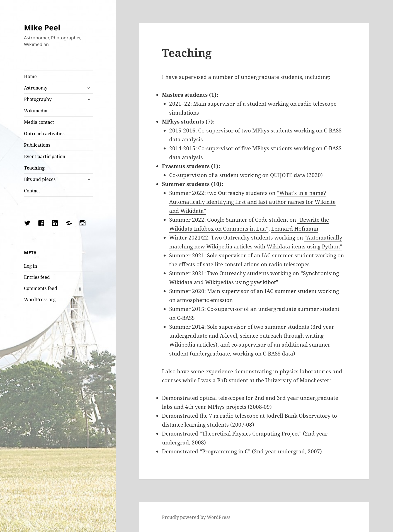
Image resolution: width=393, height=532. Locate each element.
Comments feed (41, 288)
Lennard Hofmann (295, 229)
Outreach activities (44, 134)
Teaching (34, 168)
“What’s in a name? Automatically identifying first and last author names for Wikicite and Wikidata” (252, 202)
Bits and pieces (40, 179)
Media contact (39, 122)
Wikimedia (36, 111)
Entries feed (37, 277)
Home (30, 76)
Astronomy (36, 88)
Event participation (45, 156)
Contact (32, 191)
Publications (37, 145)
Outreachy (233, 273)
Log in (31, 266)
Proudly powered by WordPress (196, 517)
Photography (38, 99)
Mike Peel (42, 27)
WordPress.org (40, 299)
